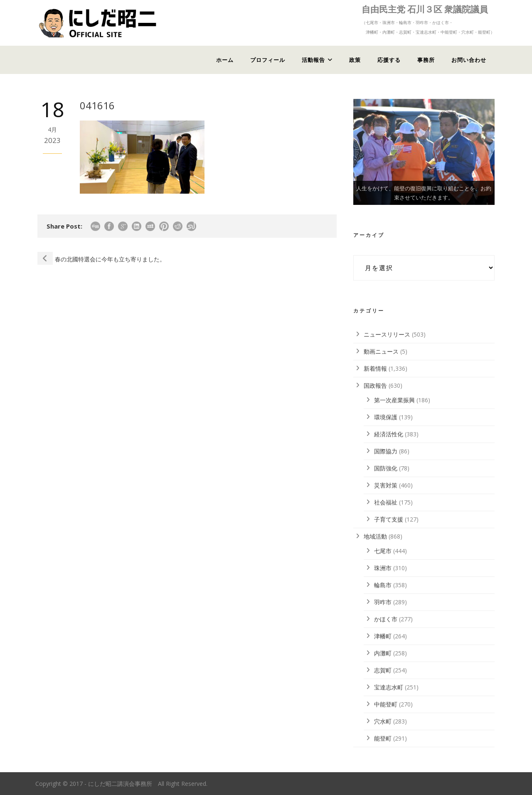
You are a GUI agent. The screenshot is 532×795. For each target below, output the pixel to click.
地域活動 (375, 536)
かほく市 (386, 619)
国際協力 (386, 451)
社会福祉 (386, 502)
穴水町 (383, 721)
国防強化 (386, 468)
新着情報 (375, 368)
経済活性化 (389, 434)
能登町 (383, 738)
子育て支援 (389, 519)
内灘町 (383, 653)
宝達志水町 (389, 687)
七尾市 (383, 551)
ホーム (225, 60)
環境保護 (386, 417)
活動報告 (313, 60)
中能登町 (386, 704)
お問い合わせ (469, 60)
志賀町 (383, 670)
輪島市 (383, 585)
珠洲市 (383, 568)
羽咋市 (383, 602)
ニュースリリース (387, 334)
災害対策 (386, 485)
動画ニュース (381, 351)
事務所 (426, 60)
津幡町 (383, 636)
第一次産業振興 (394, 400)
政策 (355, 60)
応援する (389, 60)
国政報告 (375, 385)
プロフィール (268, 60)
